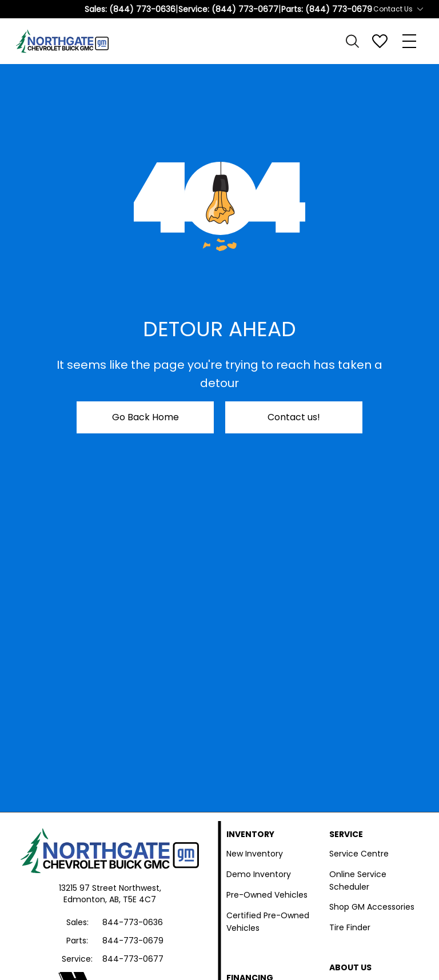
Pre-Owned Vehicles (267, 895)
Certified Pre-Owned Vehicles (268, 922)
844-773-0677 (133, 959)
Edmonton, (86, 899)
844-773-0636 (133, 922)
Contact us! (294, 417)
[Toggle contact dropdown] (420, 9)
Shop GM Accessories (372, 907)
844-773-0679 (133, 941)
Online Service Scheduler (358, 881)
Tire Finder (350, 927)
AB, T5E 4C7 (133, 899)
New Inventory (255, 854)
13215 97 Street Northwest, (110, 888)
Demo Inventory (259, 874)
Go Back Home (145, 417)
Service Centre (359, 854)
